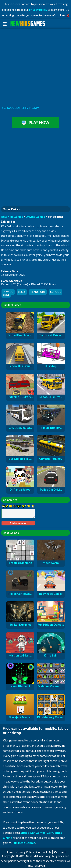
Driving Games (35, 217)
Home (10, 852)
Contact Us (44, 852)
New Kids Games (12, 217)
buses (22, 292)
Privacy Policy (25, 852)
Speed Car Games (33, 833)
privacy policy (38, 10)
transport (38, 292)
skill (6, 295)
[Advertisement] (35, 66)
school (55, 292)
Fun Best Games (24, 843)
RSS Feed (59, 852)
